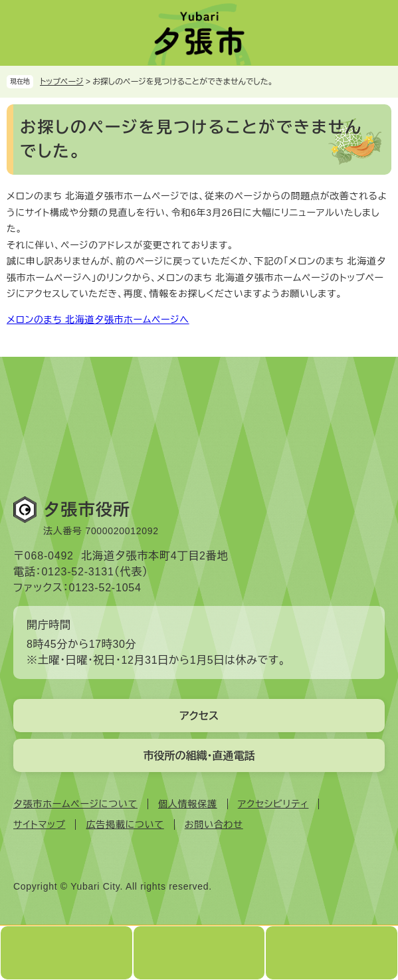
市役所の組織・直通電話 (199, 756)
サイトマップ (39, 825)
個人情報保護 (188, 804)
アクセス (199, 716)
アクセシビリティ (273, 804)
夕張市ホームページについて (75, 804)
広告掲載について (125, 825)
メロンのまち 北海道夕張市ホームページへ (98, 320)
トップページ (62, 82)
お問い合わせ (214, 825)
